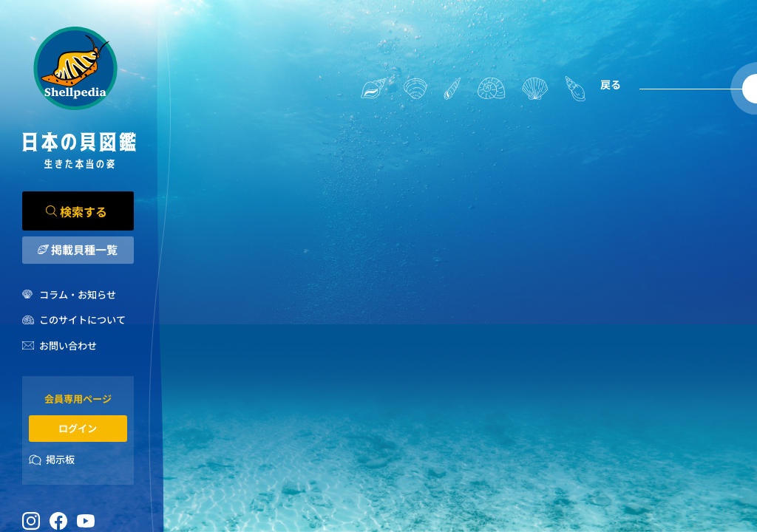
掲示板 (60, 459)
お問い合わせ (68, 345)
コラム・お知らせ (78, 294)
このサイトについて (82, 320)
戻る (611, 84)
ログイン (78, 428)
